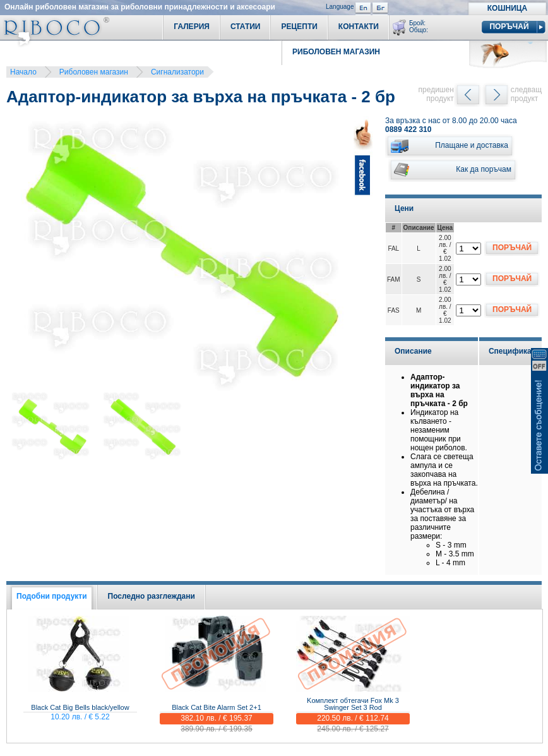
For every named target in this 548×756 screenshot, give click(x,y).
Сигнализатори (177, 72)
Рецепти (299, 27)
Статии (246, 27)
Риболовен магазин (94, 72)
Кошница (507, 8)
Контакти (359, 27)
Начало (23, 72)
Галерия (192, 27)
